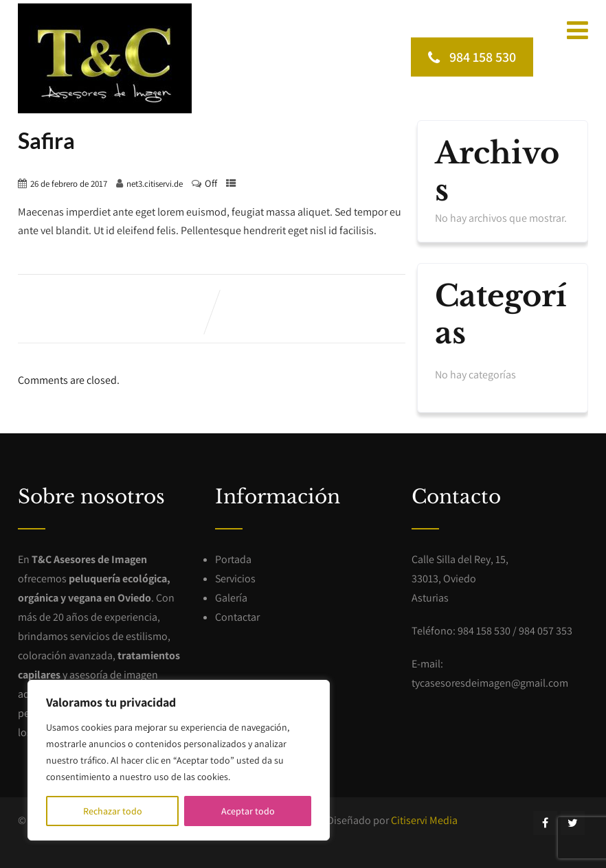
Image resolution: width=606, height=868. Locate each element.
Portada (233, 559)
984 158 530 (472, 56)
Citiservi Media (424, 820)
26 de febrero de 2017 (69, 184)
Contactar (237, 617)
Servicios (235, 579)
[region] (179, 760)
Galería (231, 598)
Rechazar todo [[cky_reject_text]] (113, 811)
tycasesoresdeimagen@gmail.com (490, 683)
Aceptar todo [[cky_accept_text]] (248, 811)
